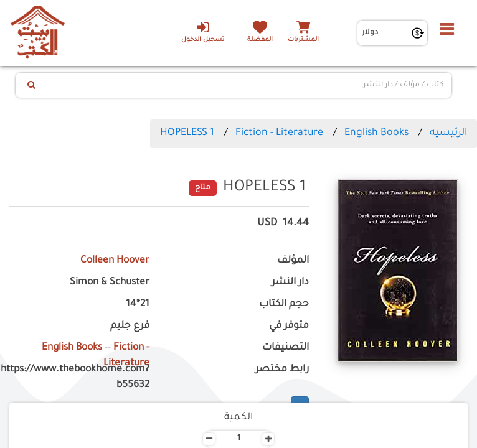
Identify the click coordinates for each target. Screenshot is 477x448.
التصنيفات (286, 348)
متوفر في (289, 326)
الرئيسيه (448, 133)
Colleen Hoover (115, 261)
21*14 (138, 305)
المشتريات (303, 40)
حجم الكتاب (284, 305)
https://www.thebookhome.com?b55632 (79, 378)
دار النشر (290, 283)
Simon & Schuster (110, 283)
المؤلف (293, 261)
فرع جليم (130, 326)
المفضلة (260, 40)
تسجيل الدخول (203, 32)
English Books (376, 133)
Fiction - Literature (279, 133)
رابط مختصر (282, 370)
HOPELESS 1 (187, 133)
